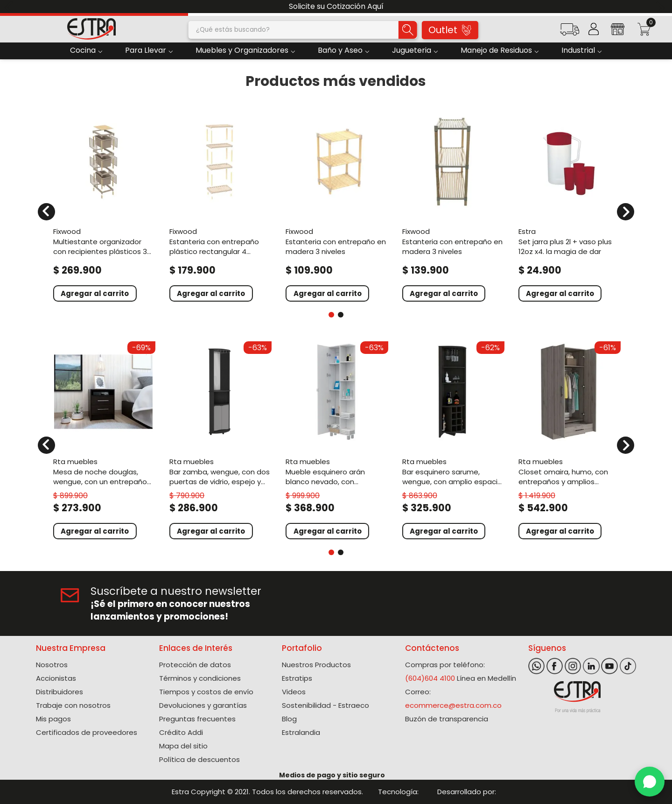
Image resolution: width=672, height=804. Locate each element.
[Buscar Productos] (408, 30)
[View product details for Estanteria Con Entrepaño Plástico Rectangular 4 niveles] (220, 206)
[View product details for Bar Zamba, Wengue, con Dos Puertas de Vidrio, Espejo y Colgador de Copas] (220, 439)
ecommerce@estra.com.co (453, 705)
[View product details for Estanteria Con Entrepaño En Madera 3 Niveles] (336, 206)
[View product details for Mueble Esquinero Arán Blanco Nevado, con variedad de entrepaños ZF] (336, 439)
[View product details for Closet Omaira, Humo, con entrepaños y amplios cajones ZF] (569, 439)
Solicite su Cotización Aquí (336, 6)
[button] (570, 32)
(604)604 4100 (430, 678)
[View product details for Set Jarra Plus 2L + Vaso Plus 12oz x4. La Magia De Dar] (569, 206)
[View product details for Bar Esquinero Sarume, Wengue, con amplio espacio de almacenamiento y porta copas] (452, 439)
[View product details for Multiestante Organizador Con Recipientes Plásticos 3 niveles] (103, 206)
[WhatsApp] (650, 782)
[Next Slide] (661, 7)
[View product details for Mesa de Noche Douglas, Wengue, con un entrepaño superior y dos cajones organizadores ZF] (103, 439)
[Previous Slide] (10, 7)
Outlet (450, 30)
